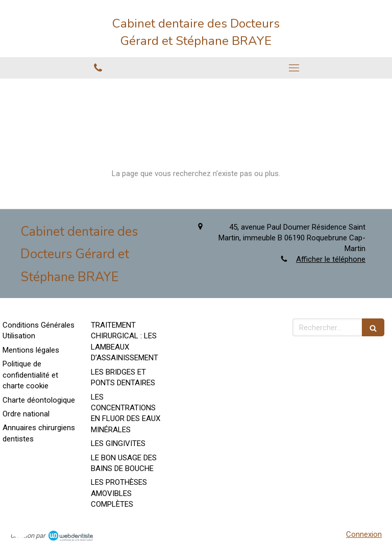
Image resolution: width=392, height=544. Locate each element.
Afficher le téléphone (331, 259)
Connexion (364, 534)
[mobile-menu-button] (294, 68)
